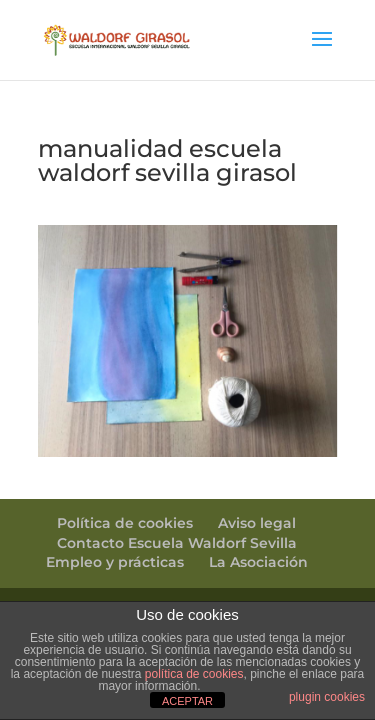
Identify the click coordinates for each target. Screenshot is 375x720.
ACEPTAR (187, 701)
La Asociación (258, 562)
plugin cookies (327, 697)
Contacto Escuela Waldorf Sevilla (177, 543)
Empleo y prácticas (115, 562)
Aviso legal (257, 523)
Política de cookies (125, 523)
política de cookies (194, 674)
